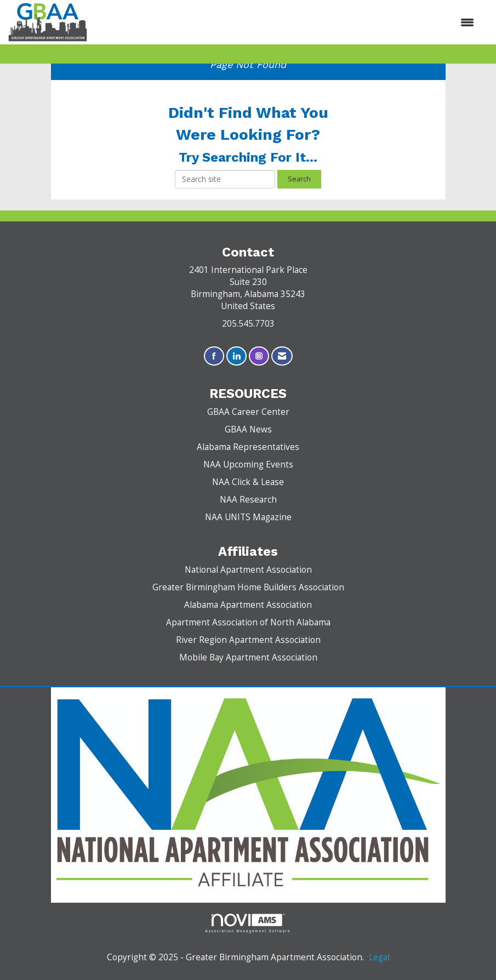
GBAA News (248, 429)
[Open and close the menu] (286, 22)
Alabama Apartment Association (248, 605)
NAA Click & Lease (248, 482)
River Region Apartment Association (248, 640)
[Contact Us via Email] (282, 356)
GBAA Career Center (248, 412)
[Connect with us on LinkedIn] (236, 356)
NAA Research (248, 500)
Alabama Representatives (248, 447)
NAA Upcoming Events (248, 465)
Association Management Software (248, 923)
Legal (379, 957)
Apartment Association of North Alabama (248, 622)
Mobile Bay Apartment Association (248, 657)
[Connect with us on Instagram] (259, 356)
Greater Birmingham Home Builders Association (248, 587)
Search (299, 179)
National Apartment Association (248, 570)
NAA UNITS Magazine (248, 517)
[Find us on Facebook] (214, 356)
